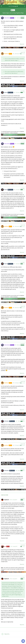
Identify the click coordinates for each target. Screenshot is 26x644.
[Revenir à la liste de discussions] (1, 6)
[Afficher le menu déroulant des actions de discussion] (25, 6)
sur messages (13, 6)
